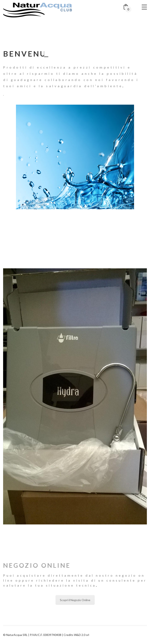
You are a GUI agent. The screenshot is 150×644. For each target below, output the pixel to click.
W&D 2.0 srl (82, 635)
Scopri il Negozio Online (75, 600)
